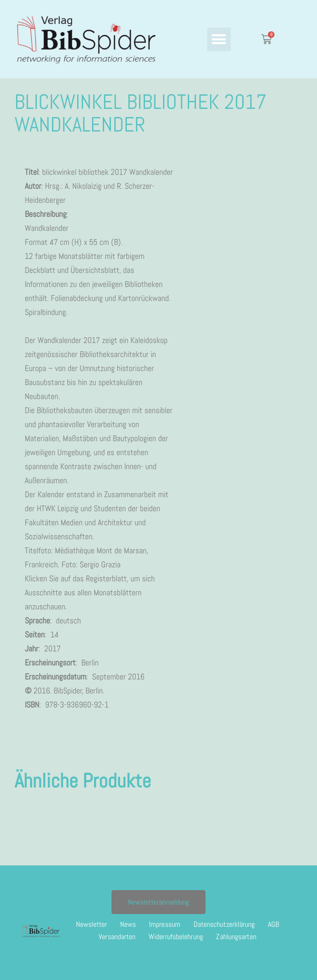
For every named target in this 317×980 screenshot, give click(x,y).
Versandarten (117, 937)
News (128, 924)
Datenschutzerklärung (224, 924)
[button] (219, 39)
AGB (274, 924)
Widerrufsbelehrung (176, 937)
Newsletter (91, 924)
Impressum (165, 924)
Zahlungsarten (236, 937)
